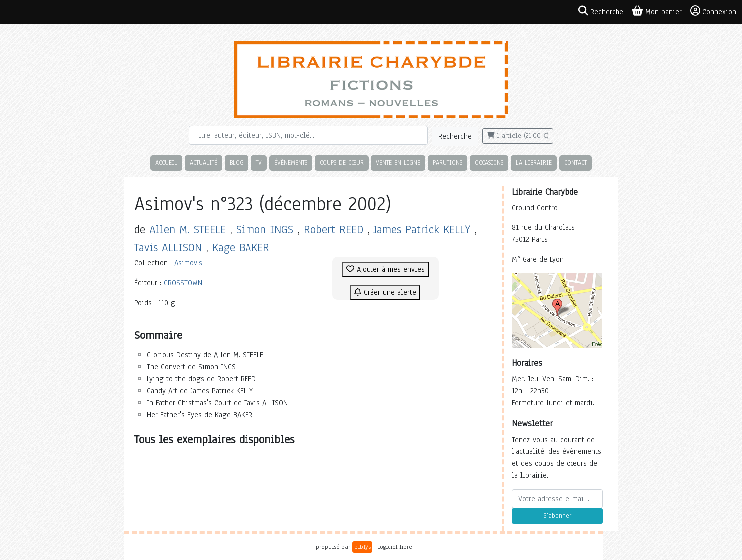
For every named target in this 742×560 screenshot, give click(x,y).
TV (259, 163)
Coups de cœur (342, 163)
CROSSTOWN (183, 283)
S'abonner (557, 516)
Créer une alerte (385, 292)
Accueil (166, 163)
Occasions (489, 163)
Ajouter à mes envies (385, 269)
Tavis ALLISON (168, 248)
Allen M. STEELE (187, 230)
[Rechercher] (308, 135)
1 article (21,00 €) (518, 136)
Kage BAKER (241, 248)
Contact (575, 163)
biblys (362, 547)
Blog (237, 163)
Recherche (455, 136)
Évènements (291, 163)
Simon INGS (265, 230)
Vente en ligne (398, 163)
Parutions (447, 163)
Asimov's (188, 263)
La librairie (534, 163)
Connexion (713, 11)
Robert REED (333, 230)
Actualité (203, 163)
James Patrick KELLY (422, 230)
